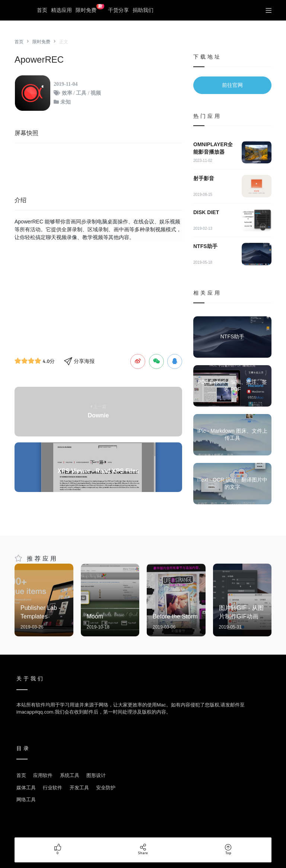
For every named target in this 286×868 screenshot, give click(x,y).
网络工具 (26, 800)
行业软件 (53, 788)
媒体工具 (26, 788)
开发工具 (79, 788)
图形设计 (96, 775)
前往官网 (232, 85)
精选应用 (61, 10)
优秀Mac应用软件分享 (22, 10)
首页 (42, 10)
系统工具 (70, 775)
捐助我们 (143, 10)
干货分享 (118, 10)
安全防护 (106, 788)
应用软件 (43, 775)
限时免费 (90, 9)
